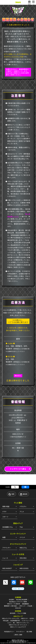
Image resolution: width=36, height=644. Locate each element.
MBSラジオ (24, 618)
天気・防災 (23, 558)
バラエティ (23, 506)
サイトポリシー (20, 632)
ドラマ (4, 512)
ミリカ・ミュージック (27, 621)
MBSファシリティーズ (23, 623)
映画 (4, 537)
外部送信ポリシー (9, 632)
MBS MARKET (7, 568)
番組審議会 (26, 604)
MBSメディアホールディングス (11, 618)
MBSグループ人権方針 (14, 604)
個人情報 (29, 632)
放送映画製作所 (15, 621)
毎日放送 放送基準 (22, 599)
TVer (21, 527)
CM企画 (30, 606)
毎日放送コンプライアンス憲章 (18, 602)
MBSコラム (23, 548)
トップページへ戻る (18, 469)
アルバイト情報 (22, 613)
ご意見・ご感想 (18, 635)
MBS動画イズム (8, 527)
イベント (22, 537)
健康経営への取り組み (11, 606)
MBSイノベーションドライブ (18, 627)
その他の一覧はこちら (18, 589)
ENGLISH (18, 608)
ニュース (5, 558)
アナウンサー (7, 548)
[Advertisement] (18, 480)
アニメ (22, 512)
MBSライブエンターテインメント (18, 625)
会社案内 (11, 599)
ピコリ (9, 623)
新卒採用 (13, 613)
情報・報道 (6, 506)
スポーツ (5, 517)
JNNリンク (22, 606)
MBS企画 (6, 621)
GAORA (32, 618)
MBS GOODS (24, 568)
